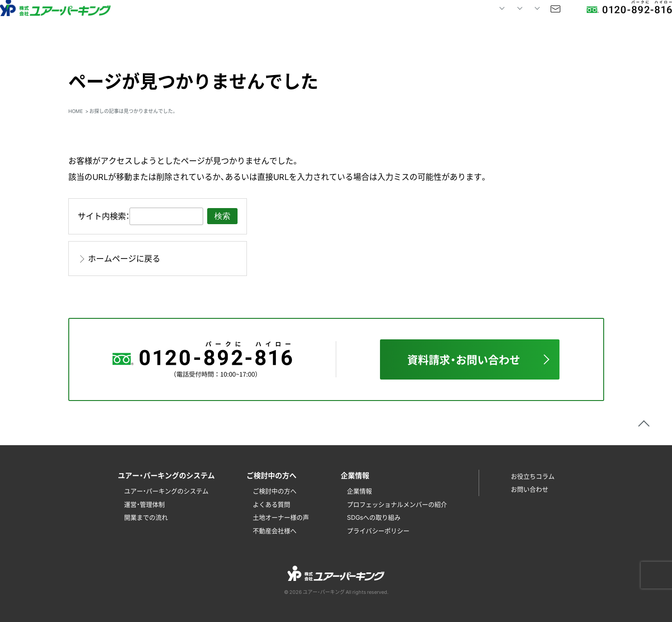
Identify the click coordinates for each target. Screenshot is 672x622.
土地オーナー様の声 (281, 517)
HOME (250, 22)
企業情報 (359, 491)
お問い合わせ (522, 22)
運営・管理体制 (144, 504)
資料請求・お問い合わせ (464, 359)
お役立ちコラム (533, 476)
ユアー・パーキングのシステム (166, 491)
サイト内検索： (104, 216)
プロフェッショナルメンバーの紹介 (397, 504)
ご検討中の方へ (275, 491)
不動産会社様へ (275, 530)
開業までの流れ (146, 517)
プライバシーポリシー (378, 530)
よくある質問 (271, 504)
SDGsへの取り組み (374, 517)
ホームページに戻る (124, 258)
